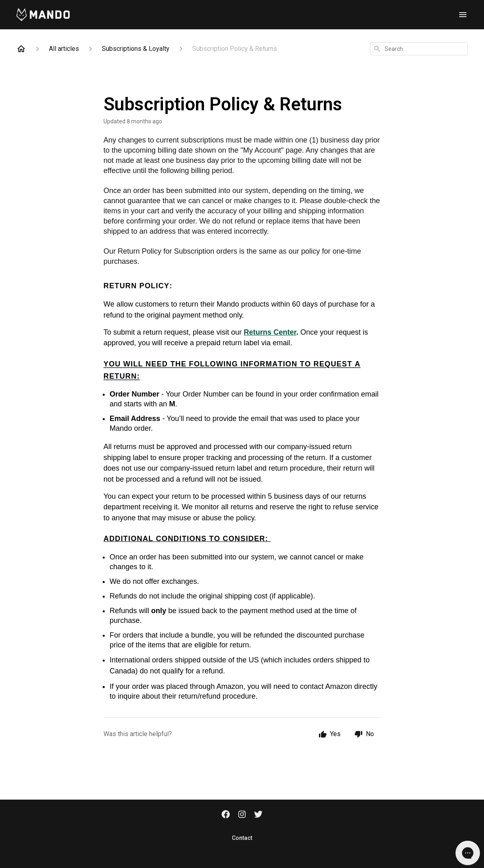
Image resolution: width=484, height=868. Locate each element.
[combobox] (419, 49)
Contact (242, 838)
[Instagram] (242, 815)
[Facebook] (226, 815)
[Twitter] (258, 815)
